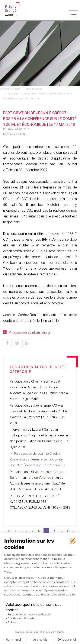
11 (46, 531)
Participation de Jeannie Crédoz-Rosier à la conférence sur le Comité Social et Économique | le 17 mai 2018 (37, 459)
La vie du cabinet (34, 89)
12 (54, 531)
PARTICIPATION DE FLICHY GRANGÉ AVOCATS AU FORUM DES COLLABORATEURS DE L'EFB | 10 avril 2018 (40, 502)
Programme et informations (30, 332)
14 (68, 531)
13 (61, 531)
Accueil (17, 89)
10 (39, 531)
